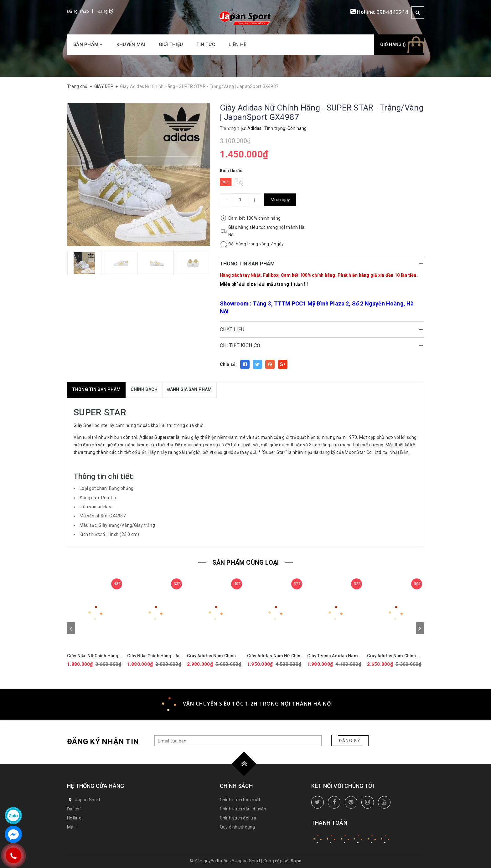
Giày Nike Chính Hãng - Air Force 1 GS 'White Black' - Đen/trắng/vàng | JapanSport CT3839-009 (154, 656)
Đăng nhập (78, 11)
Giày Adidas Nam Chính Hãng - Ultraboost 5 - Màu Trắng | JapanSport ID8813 (395, 656)
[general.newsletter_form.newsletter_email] (238, 741)
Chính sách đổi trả (238, 818)
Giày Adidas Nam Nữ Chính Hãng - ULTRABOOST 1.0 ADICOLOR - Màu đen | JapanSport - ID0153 (275, 656)
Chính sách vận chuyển (243, 809)
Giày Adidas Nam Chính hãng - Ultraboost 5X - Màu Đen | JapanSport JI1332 (215, 656)
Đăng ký (106, 11)
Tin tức (206, 44)
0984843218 (393, 12)
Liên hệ (237, 44)
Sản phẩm (88, 44)
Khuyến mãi (131, 44)
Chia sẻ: (228, 364)
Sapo (296, 861)
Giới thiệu (171, 44)
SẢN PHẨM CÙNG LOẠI (246, 562)
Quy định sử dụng (238, 827)
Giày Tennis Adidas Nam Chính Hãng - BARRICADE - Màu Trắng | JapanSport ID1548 (334, 656)
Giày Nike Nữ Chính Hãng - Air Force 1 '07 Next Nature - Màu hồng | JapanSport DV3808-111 (95, 656)
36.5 (226, 182)
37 (239, 182)
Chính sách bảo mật (240, 800)
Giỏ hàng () (393, 44)
